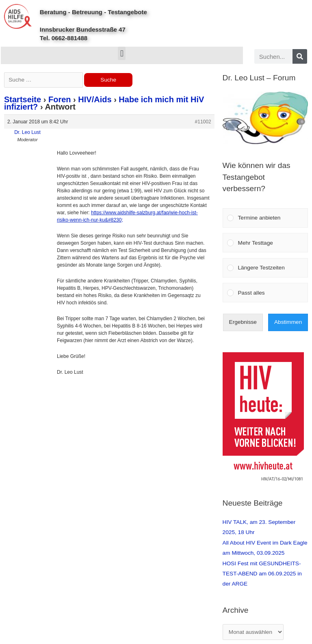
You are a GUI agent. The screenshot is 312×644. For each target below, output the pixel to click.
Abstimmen (288, 322)
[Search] (300, 56)
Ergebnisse (243, 322)
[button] (122, 53)
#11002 (203, 122)
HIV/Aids (95, 99)
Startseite (23, 99)
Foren (60, 99)
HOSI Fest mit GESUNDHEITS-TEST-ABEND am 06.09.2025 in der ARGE (262, 574)
